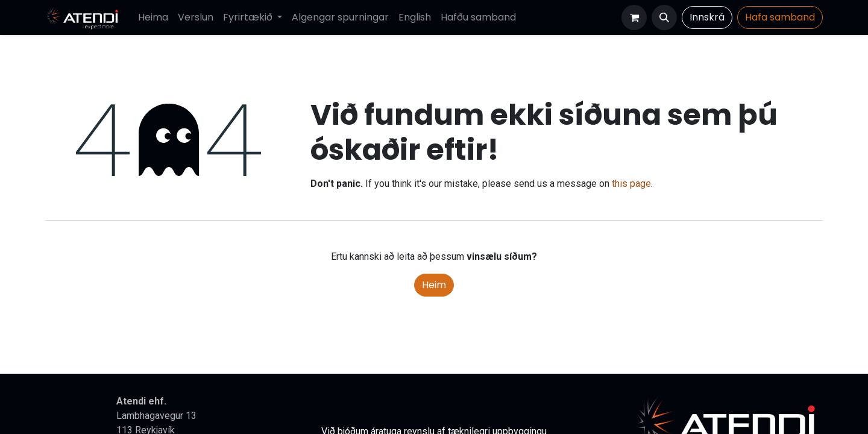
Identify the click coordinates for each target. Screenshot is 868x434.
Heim (434, 285)
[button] (664, 17)
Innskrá (707, 17)
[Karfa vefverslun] (634, 17)
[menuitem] (153, 17)
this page (631, 184)
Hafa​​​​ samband (780, 17)
